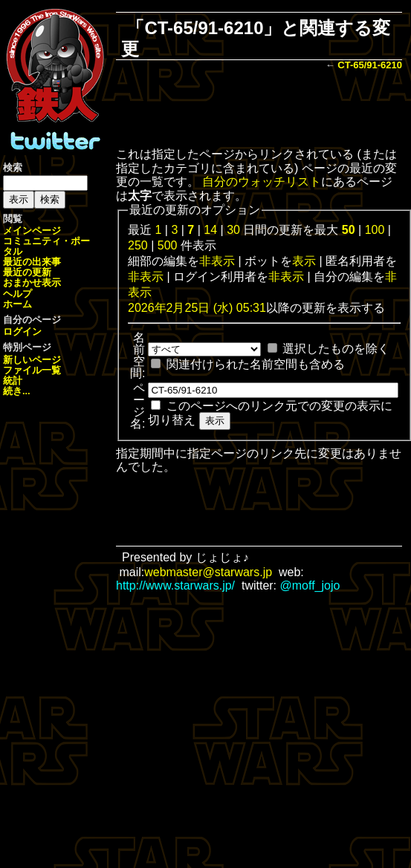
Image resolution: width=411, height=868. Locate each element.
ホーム (17, 304)
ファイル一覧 (32, 370)
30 (233, 230)
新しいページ (32, 360)
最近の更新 (27, 272)
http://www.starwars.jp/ (175, 585)
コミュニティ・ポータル (46, 246)
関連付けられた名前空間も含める (256, 364)
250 (138, 245)
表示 (304, 261)
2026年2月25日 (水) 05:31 (197, 308)
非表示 (217, 261)
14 (210, 230)
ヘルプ (17, 294)
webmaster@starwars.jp (208, 572)
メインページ (32, 231)
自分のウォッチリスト (262, 182)
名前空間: (137, 355)
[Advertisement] (259, 111)
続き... (17, 391)
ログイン (22, 332)
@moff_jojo (310, 585)
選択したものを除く (336, 349)
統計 (13, 381)
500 (168, 245)
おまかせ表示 (32, 283)
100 (375, 230)
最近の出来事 (32, 262)
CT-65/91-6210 (370, 65)
